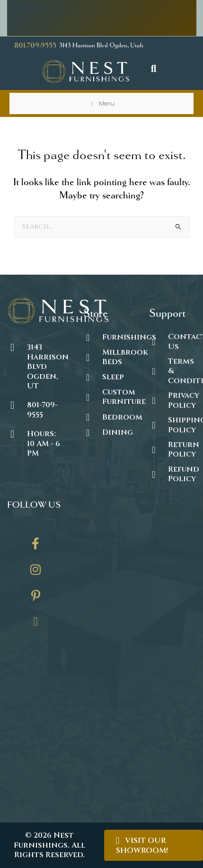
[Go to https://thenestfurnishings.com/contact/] (35, 625)
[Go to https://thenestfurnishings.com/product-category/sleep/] (107, 377)
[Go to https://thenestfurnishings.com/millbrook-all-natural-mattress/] (107, 357)
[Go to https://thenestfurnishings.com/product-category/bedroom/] (107, 417)
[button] (154, 69)
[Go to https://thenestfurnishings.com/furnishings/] (107, 337)
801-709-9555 (35, 46)
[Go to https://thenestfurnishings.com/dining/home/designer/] (107, 397)
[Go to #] (172, 425)
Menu (102, 103)
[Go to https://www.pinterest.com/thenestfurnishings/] (35, 599)
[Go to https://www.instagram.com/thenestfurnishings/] (35, 573)
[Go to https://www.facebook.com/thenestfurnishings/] (35, 547)
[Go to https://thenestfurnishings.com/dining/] (107, 432)
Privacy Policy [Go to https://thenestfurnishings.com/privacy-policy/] (184, 400)
